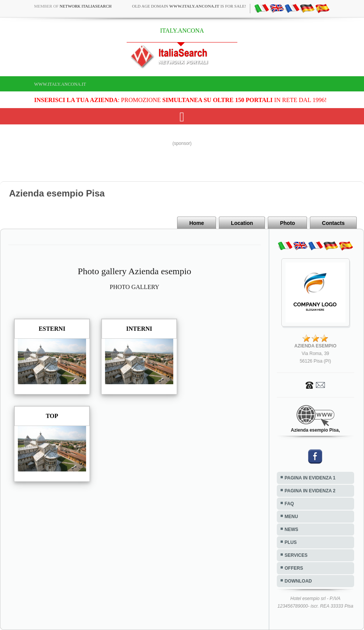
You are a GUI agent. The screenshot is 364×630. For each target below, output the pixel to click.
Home (197, 223)
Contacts (333, 223)
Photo (287, 223)
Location (242, 223)
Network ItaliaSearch (86, 6)
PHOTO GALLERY (134, 287)
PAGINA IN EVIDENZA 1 (310, 478)
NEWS (292, 529)
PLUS (291, 542)
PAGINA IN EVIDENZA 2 (310, 491)
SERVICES (296, 555)
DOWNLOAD (298, 581)
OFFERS (294, 568)
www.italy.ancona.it (60, 84)
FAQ (289, 504)
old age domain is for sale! (189, 6)
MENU (291, 517)
